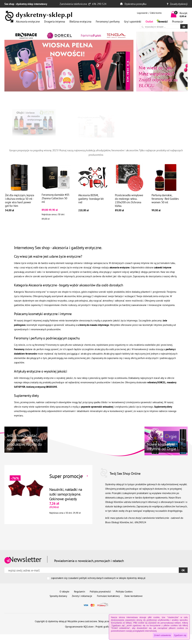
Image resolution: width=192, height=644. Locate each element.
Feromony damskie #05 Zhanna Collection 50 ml (56, 199)
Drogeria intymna (55, 22)
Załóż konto (156, 13)
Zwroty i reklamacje (82, 596)
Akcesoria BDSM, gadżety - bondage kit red (91, 199)
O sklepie (64, 592)
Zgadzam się (180, 635)
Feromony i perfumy (108, 22)
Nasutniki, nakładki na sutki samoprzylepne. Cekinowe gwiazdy (65, 494)
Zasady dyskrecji (179, 4)
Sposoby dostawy (58, 596)
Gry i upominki (133, 22)
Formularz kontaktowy (108, 596)
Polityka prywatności (100, 592)
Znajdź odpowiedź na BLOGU (158, 76)
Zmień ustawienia (162, 635)
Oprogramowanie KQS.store (79, 627)
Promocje (178, 22)
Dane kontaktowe (133, 596)
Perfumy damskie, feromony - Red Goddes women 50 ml (165, 199)
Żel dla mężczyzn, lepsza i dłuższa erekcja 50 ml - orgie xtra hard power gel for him (19, 201)
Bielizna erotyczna (80, 22)
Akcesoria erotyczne (28, 22)
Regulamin (79, 592)
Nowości (163, 22)
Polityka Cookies (124, 592)
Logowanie (142, 13)
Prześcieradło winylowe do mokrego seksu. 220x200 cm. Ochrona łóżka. (129, 201)
